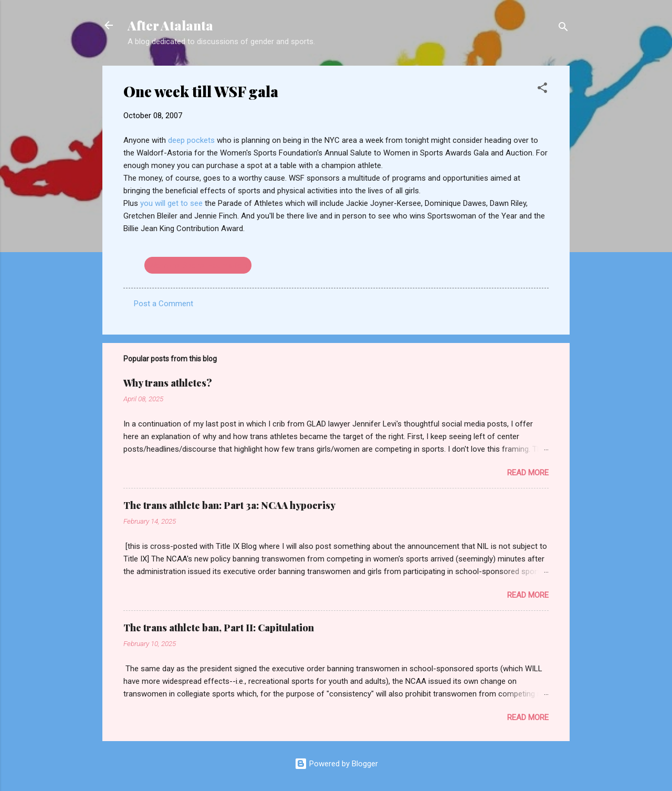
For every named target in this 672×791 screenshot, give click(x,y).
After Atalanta (170, 25)
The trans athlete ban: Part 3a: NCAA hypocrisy (229, 505)
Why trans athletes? (168, 383)
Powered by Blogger (336, 764)
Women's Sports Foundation (198, 265)
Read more (528, 473)
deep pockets (192, 140)
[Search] (563, 29)
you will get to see (172, 203)
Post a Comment (164, 304)
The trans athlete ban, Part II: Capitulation (219, 628)
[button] (542, 90)
